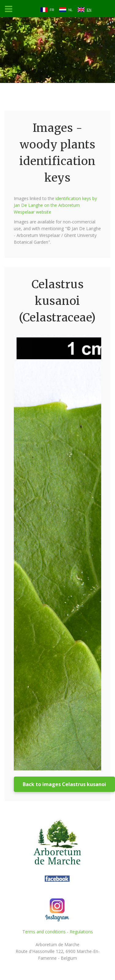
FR (52, 10)
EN (89, 10)
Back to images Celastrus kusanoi (64, 784)
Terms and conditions (44, 932)
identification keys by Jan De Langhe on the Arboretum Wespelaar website (55, 205)
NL (71, 10)
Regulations (81, 932)
